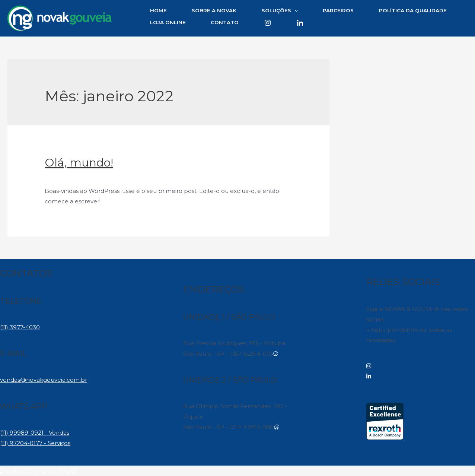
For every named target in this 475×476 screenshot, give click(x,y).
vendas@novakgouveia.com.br (44, 380)
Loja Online (168, 22)
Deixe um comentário (76, 176)
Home (158, 10)
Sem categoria (132, 176)
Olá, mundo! (79, 163)
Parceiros (338, 10)
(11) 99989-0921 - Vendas (35, 433)
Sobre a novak (214, 10)
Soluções (280, 11)
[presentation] (294, 11)
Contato (225, 22)
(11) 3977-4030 (20, 327)
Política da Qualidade (413, 10)
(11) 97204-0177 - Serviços (35, 443)
